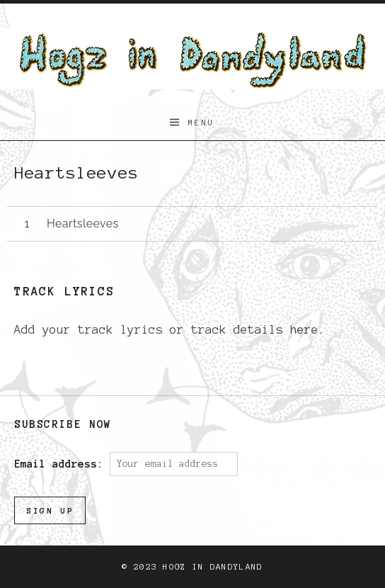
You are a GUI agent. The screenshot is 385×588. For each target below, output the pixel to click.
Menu (202, 122)
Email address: (62, 463)
